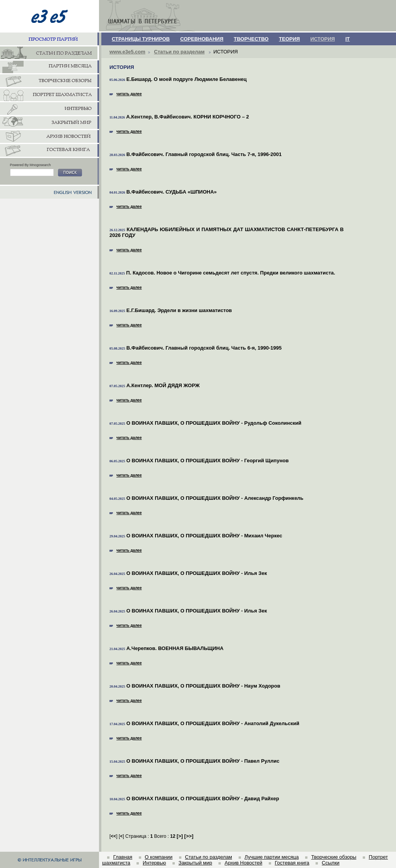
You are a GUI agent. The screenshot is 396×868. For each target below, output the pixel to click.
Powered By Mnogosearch (31, 165)
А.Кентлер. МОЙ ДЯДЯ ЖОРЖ (163, 385)
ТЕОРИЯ (289, 39)
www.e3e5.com (127, 52)
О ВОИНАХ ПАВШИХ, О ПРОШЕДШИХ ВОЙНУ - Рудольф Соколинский (214, 423)
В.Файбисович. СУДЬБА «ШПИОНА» (172, 192)
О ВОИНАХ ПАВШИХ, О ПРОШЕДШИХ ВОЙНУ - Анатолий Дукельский (213, 723)
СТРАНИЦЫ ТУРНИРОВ (141, 39)
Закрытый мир (195, 863)
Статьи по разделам (179, 52)
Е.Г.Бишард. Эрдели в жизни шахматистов (179, 310)
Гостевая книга (292, 863)
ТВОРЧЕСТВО (251, 39)
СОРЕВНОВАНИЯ (202, 39)
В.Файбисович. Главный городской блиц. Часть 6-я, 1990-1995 (204, 348)
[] (180, 836)
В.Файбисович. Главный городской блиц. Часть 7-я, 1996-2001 (204, 154)
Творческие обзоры (334, 857)
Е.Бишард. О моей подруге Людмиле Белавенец (187, 79)
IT (348, 39)
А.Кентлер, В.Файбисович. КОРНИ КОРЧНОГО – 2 (187, 117)
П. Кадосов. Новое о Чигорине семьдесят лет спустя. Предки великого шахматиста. (230, 273)
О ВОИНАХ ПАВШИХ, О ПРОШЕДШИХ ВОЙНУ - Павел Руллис (203, 761)
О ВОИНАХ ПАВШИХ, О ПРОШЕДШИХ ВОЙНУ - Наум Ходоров (203, 686)
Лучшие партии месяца (271, 857)
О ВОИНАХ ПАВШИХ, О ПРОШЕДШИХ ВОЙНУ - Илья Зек (197, 573)
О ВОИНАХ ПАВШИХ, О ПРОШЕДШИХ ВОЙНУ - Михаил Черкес (204, 536)
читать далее (126, 94)
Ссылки (331, 863)
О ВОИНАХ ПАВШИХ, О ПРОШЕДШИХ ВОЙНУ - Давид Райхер (203, 799)
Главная (123, 857)
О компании (159, 857)
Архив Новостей (243, 863)
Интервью (154, 863)
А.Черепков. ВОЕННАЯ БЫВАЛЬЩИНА (175, 648)
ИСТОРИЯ (323, 39)
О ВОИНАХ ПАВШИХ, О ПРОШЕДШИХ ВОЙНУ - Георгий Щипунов (208, 461)
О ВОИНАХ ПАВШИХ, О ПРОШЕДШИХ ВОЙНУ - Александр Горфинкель (215, 498)
